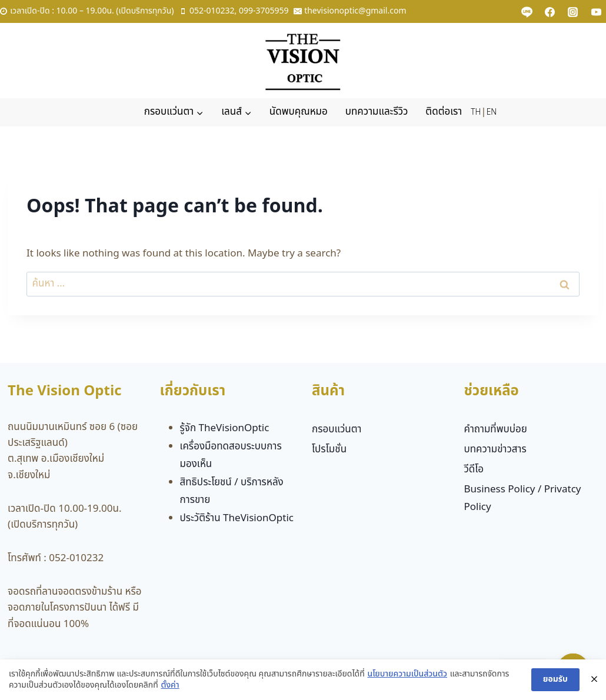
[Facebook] (550, 12)
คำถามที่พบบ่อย (495, 429)
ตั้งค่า (170, 686)
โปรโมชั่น (329, 449)
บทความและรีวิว (377, 112)
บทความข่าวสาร (495, 449)
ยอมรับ (555, 679)
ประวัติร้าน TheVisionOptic (237, 518)
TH (476, 112)
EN (492, 112)
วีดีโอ (474, 469)
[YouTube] (596, 12)
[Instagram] (573, 12)
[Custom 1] (527, 12)
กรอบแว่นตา (337, 429)
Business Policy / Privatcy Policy (522, 499)
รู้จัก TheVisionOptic (225, 428)
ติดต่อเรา (444, 112)
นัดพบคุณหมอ (299, 112)
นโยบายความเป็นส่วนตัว (407, 674)
